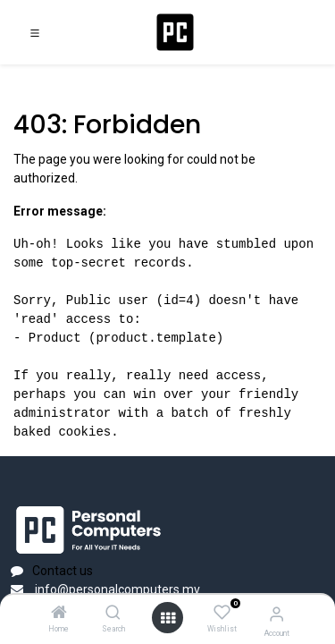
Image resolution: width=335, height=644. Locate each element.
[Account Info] (276, 614)
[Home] (59, 614)
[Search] (113, 614)
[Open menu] (168, 618)
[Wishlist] (222, 613)
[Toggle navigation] (35, 32)
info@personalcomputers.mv (116, 589)
